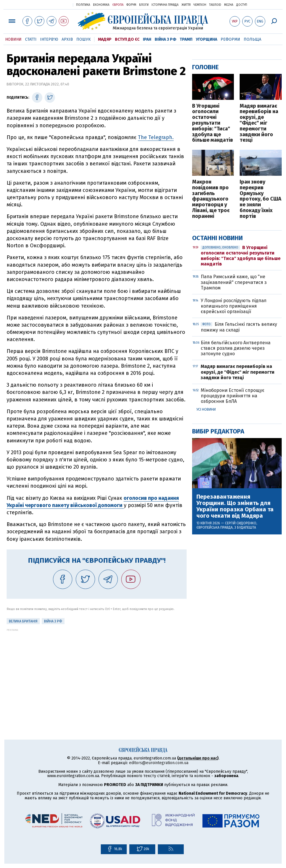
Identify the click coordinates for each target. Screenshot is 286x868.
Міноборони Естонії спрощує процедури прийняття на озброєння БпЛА (233, 396)
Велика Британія (23, 621)
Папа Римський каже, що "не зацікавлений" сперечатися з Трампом (234, 282)
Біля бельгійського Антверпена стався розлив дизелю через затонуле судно (236, 348)
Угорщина (207, 39)
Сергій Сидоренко (241, 523)
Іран (147, 39)
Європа (118, 5)
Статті (31, 39)
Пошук (84, 39)
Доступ (242, 5)
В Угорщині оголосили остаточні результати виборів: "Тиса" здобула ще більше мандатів (213, 123)
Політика (83, 5)
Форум (131, 5)
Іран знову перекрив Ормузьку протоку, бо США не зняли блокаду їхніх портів (261, 199)
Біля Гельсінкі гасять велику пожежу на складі (239, 327)
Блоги (144, 5)
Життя (186, 5)
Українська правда (54, 4)
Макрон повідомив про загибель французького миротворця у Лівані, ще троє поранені (211, 199)
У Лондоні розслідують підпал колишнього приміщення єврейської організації (234, 306)
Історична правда (165, 5)
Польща (252, 39)
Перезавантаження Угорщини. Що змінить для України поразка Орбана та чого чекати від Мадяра (235, 506)
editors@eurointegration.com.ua (159, 763)
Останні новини (217, 238)
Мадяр (105, 39)
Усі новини (206, 409)
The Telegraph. (156, 137)
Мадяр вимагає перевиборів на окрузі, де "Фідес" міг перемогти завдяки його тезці (259, 123)
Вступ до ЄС (127, 39)
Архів (67, 39)
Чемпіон (200, 5)
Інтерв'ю (49, 39)
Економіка (101, 5)
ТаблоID (215, 5)
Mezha (229, 5)
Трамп (186, 39)
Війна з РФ (165, 39)
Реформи (230, 39)
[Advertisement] (97, 672)
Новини (13, 39)
